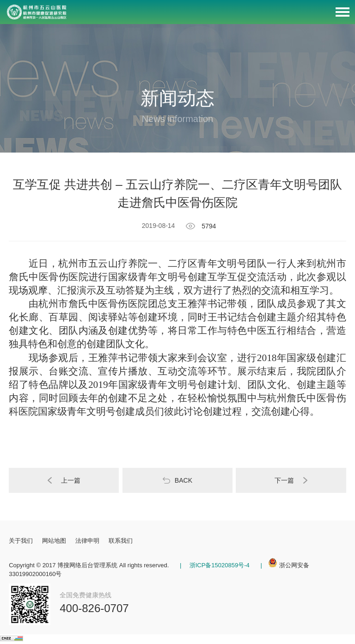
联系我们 (121, 541)
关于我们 (21, 541)
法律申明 (87, 541)
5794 (206, 226)
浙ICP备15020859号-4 (219, 565)
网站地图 (54, 541)
